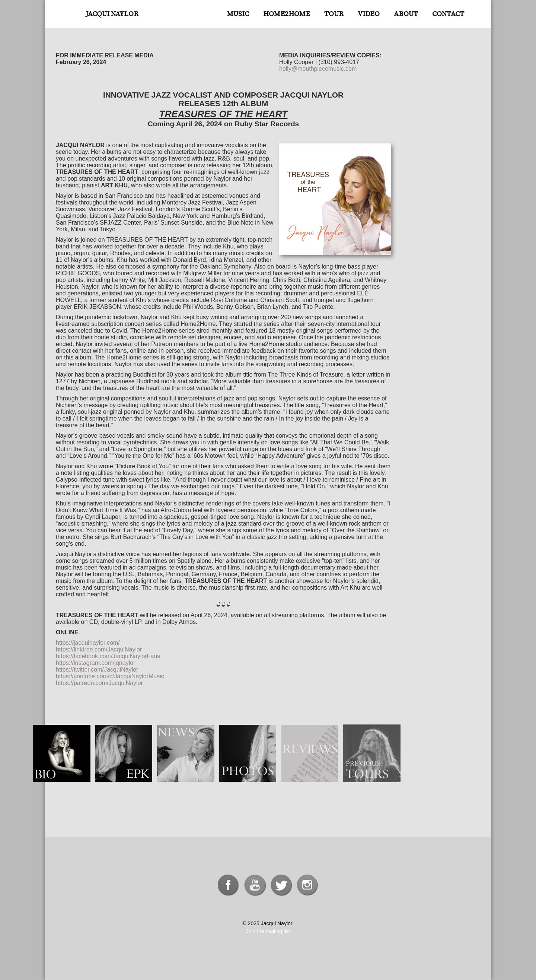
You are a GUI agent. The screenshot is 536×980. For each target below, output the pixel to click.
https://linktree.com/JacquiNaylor (99, 649)
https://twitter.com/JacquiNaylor (97, 670)
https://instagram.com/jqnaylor (95, 663)
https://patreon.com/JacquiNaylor (99, 683)
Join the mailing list (268, 931)
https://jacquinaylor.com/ (88, 643)
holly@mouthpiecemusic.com (318, 69)
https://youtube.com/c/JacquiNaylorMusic (110, 676)
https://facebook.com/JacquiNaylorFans (108, 656)
